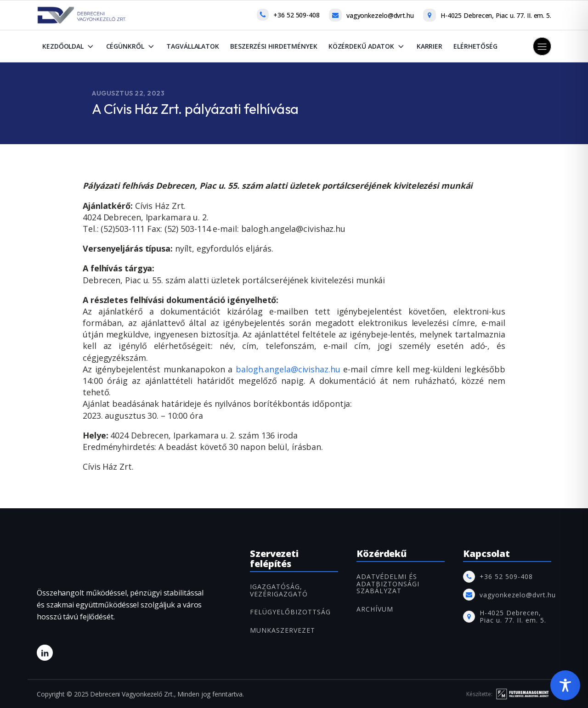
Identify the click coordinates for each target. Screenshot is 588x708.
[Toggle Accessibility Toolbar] (565, 685)
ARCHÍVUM (375, 609)
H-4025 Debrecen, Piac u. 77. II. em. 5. (496, 15)
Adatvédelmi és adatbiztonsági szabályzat (388, 584)
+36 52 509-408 (297, 15)
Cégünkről (131, 46)
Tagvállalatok (193, 46)
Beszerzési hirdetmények (274, 46)
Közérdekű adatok (367, 46)
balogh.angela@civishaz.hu (288, 369)
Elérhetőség (475, 46)
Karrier (430, 46)
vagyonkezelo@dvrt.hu (380, 15)
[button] (542, 46)
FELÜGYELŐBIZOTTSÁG (290, 612)
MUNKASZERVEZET (283, 630)
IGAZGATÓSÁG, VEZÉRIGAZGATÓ (279, 590)
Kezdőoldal (69, 46)
